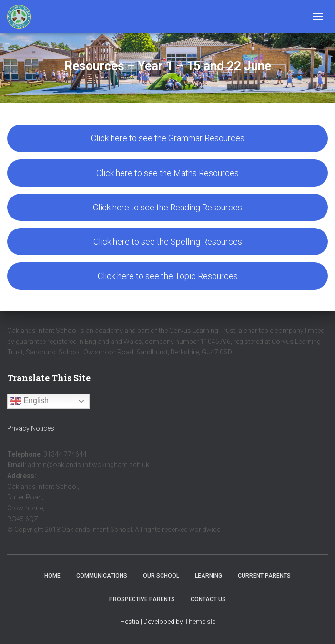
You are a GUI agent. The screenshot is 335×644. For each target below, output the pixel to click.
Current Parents (264, 576)
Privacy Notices (31, 428)
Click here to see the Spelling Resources (168, 242)
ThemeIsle (200, 622)
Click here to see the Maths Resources (167, 173)
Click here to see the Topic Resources (168, 276)
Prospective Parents (142, 599)
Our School (161, 576)
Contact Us (208, 599)
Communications (102, 576)
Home (52, 576)
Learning (208, 576)
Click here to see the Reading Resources (167, 207)
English (29, 401)
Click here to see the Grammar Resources (168, 138)
